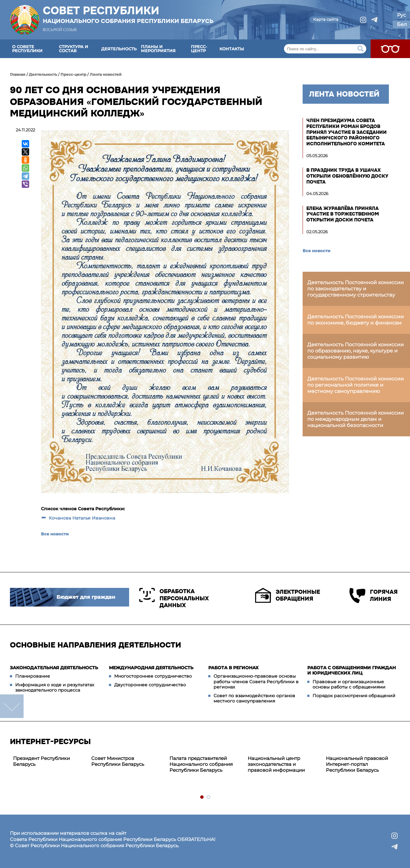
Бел (402, 24)
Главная (18, 74)
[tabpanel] (49, 761)
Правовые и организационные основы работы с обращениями (349, 684)
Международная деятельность (151, 668)
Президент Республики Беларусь (41, 761)
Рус (401, 15)
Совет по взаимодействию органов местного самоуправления (254, 698)
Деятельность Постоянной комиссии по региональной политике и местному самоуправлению (356, 385)
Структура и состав (74, 49)
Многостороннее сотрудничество (153, 676)
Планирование (33, 676)
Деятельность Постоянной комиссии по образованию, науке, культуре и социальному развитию (356, 351)
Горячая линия (374, 595)
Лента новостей (106, 74)
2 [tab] (209, 797)
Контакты (232, 49)
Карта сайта (326, 19)
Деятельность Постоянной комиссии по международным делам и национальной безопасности (356, 419)
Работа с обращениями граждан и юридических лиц (351, 670)
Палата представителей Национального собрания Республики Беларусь (201, 764)
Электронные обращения (288, 595)
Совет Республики (128, 15)
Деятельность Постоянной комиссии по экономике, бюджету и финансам (356, 320)
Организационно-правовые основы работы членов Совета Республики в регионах (256, 682)
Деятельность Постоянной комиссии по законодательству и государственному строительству (356, 289)
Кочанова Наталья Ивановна (82, 518)
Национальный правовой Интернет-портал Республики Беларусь (357, 764)
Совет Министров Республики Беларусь (118, 761)
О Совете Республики (27, 49)
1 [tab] (202, 797)
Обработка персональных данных (174, 598)
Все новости (55, 534)
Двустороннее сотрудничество (150, 685)
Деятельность (119, 49)
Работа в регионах (233, 668)
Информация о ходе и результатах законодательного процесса (55, 688)
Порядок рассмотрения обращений (354, 696)
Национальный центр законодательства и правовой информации (276, 764)
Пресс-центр (199, 49)
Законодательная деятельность (54, 668)
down (12, 706)
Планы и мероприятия (158, 49)
